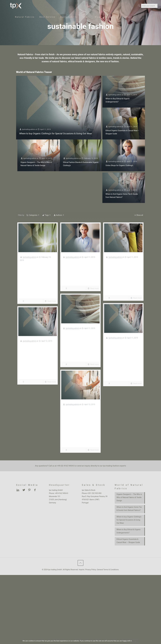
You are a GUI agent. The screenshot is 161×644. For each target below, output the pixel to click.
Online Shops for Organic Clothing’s (119, 165)
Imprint (82, 570)
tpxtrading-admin (29, 129)
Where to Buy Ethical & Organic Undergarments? (79, 338)
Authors (59, 215)
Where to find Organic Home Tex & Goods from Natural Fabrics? (37, 353)
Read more (52, 301)
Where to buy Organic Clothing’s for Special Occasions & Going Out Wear (56, 133)
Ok (136, 641)
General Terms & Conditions (108, 570)
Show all (138, 215)
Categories (33, 215)
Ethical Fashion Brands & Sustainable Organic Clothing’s (37, 272)
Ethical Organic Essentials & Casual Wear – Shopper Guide (120, 269)
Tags (47, 215)
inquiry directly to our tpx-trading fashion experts (105, 466)
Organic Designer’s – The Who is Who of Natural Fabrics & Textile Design (79, 419)
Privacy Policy (91, 570)
